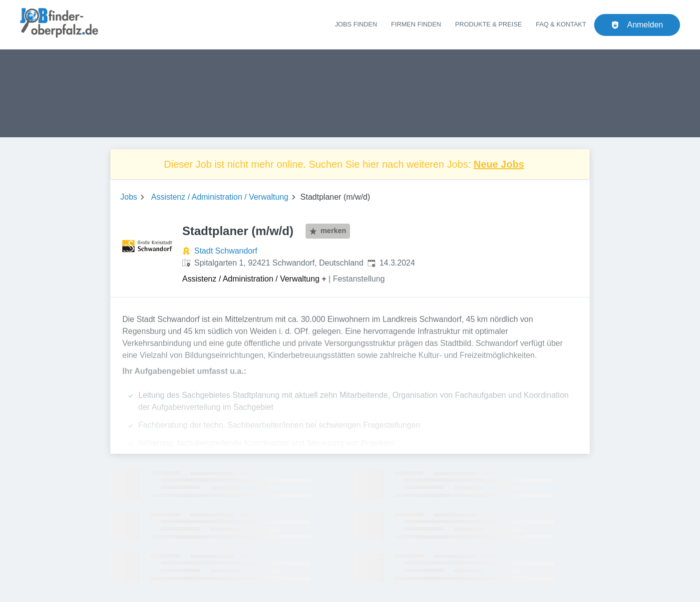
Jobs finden (356, 24)
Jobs (129, 197)
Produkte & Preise (489, 24)
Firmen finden (416, 24)
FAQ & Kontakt (561, 24)
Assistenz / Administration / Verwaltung (220, 197)
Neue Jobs (499, 164)
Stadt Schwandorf (226, 251)
